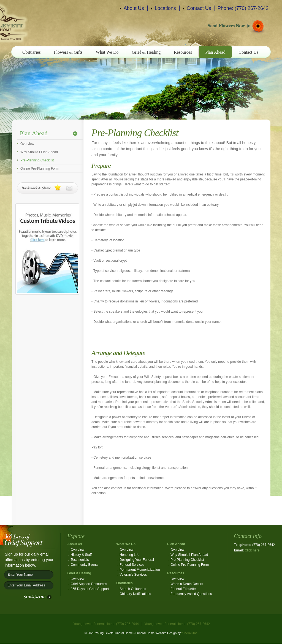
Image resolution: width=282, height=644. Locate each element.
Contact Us (199, 8)
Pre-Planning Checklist (37, 160)
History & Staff (81, 555)
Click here (252, 550)
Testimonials (80, 560)
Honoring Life (129, 555)
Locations (165, 8)
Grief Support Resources (89, 584)
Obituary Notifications (135, 594)
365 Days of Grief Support (90, 589)
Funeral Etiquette (183, 589)
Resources (183, 52)
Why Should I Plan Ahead (39, 152)
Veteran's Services (133, 575)
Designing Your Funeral (137, 560)
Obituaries (32, 52)
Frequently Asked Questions (191, 594)
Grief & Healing (146, 52)
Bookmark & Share (48, 188)
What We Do (107, 52)
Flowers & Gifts (68, 52)
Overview (27, 144)
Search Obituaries (133, 589)
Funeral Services (132, 565)
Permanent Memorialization (140, 570)
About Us (134, 8)
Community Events (85, 565)
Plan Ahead (215, 52)
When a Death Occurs (187, 584)
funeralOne (189, 633)
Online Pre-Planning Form (40, 169)
